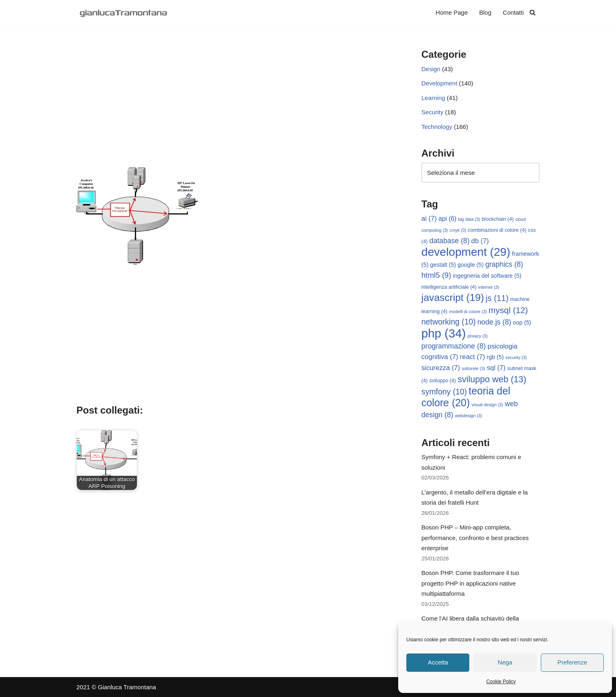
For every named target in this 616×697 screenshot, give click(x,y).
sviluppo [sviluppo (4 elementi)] (443, 381)
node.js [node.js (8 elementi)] (494, 322)
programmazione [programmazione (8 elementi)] (454, 346)
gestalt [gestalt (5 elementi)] (443, 265)
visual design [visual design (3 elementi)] (487, 405)
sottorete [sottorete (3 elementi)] (473, 368)
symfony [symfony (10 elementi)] (444, 392)
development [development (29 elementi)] (466, 252)
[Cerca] (532, 12)
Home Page (452, 12)
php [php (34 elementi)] (444, 333)
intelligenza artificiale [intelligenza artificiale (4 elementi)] (449, 287)
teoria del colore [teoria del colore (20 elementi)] (466, 397)
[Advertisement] (237, 106)
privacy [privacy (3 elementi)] (477, 336)
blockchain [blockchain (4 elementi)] (498, 219)
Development (439, 83)
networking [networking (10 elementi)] (449, 322)
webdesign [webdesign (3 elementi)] (469, 416)
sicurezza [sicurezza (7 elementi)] (441, 368)
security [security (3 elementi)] (516, 357)
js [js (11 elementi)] (497, 298)
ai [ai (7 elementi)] (429, 219)
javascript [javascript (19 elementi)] (453, 297)
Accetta (438, 662)
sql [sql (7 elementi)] (496, 368)
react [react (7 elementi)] (473, 357)
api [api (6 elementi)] (447, 219)
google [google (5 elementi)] (471, 265)
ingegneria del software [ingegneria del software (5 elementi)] (487, 276)
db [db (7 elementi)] (480, 241)
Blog (485, 12)
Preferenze (572, 662)
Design (431, 69)
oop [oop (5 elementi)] (522, 322)
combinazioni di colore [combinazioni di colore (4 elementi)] (497, 230)
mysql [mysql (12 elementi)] (508, 310)
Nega (505, 662)
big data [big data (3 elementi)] (469, 219)
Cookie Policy (501, 682)
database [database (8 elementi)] (450, 241)
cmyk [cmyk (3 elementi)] (458, 230)
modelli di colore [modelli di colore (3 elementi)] (468, 311)
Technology (437, 127)
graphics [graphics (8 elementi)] (504, 264)
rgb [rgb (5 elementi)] (495, 357)
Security (432, 112)
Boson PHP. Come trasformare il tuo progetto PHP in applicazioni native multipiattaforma (470, 583)
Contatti (513, 12)
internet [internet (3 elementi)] (489, 287)
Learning (433, 98)
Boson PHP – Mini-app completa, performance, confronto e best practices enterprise (475, 538)
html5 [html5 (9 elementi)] (436, 275)
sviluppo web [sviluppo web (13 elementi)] (492, 379)
